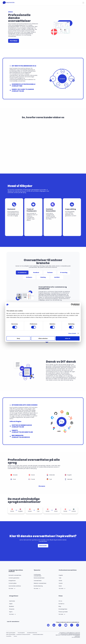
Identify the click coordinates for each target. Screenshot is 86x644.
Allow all (68, 338)
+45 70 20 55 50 (64, 634)
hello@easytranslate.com (74, 634)
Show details (72, 333)
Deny (18, 338)
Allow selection (43, 338)
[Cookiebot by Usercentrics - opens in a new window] (72, 305)
